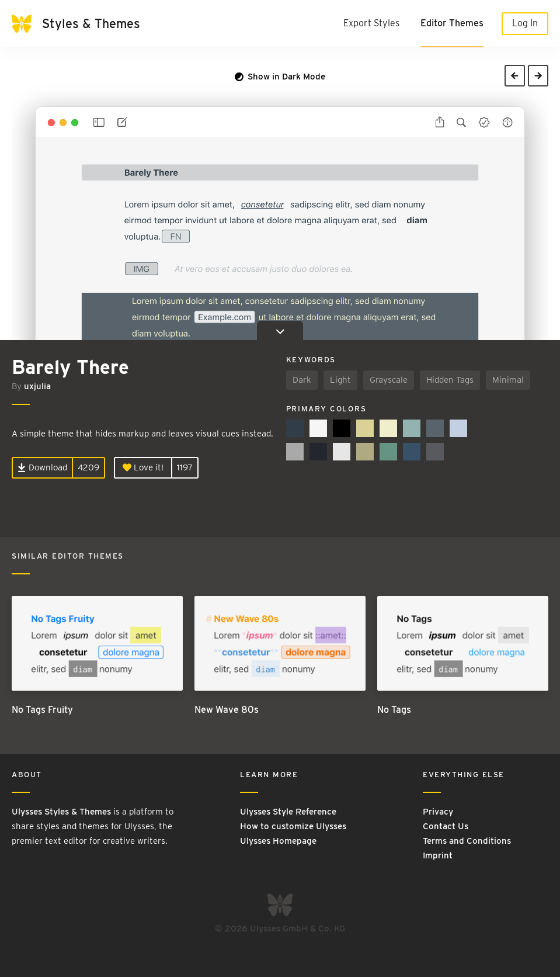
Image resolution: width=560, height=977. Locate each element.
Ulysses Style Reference (288, 812)
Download (42, 467)
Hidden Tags (450, 380)
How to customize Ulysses (293, 826)
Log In (525, 23)
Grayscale (389, 380)
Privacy (438, 812)
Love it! (143, 467)
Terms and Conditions (467, 841)
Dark (302, 380)
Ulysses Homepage (278, 841)
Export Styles (371, 23)
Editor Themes (452, 23)
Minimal (508, 380)
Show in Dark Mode (280, 77)
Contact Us (446, 826)
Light (340, 380)
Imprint (438, 855)
